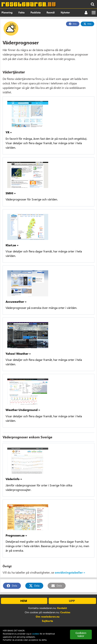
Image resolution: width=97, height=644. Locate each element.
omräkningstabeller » (70, 572)
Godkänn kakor (81, 634)
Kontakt (62, 608)
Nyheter (65, 12)
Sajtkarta (47, 621)
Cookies (65, 612)
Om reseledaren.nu (48, 617)
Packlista (36, 12)
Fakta (22, 12)
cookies (36, 634)
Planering (7, 12)
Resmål (51, 12)
